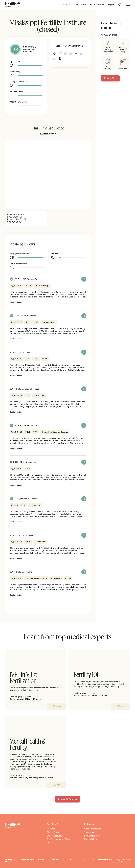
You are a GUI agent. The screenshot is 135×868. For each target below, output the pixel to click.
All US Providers (12, 862)
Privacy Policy (27, 859)
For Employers (92, 836)
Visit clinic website (48, 133)
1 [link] (48, 604)
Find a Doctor (80, 5)
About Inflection (97, 5)
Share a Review (55, 836)
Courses (67, 5)
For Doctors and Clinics (59, 839)
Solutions (89, 832)
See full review (16, 302)
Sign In (111, 5)
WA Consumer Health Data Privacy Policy (56, 859)
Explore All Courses (67, 799)
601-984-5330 (14, 222)
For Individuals (92, 839)
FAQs (50, 843)
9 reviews (28, 52)
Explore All (109, 78)
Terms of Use (11, 859)
